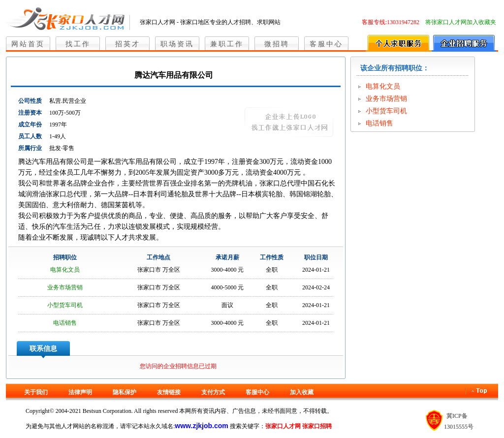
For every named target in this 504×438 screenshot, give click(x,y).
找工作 (78, 44)
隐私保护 (125, 392)
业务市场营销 (65, 287)
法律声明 (80, 392)
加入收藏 (302, 392)
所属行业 (30, 148)
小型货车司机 (65, 305)
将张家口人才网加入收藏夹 (461, 22)
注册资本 (30, 113)
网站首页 (28, 44)
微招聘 (277, 44)
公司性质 (30, 101)
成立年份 (30, 125)
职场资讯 (177, 44)
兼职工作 (227, 44)
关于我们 (36, 392)
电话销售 (65, 323)
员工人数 (30, 136)
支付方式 (213, 392)
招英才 (128, 44)
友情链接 (169, 392)
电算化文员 (65, 270)
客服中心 (326, 44)
